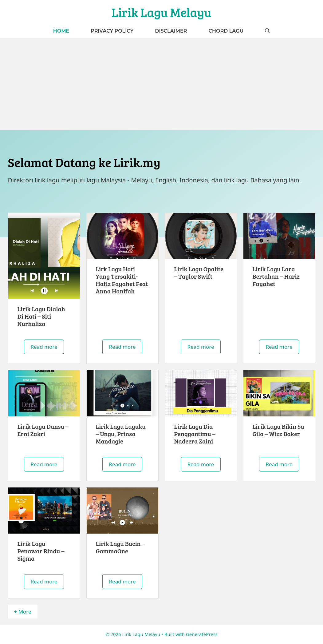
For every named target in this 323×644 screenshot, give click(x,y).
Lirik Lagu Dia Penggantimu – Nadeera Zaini (195, 434)
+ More (23, 612)
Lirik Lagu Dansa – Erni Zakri (43, 430)
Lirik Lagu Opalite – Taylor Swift (199, 272)
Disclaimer (171, 31)
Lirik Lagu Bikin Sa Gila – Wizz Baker (278, 430)
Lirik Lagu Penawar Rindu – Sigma (41, 551)
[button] (267, 31)
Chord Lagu (226, 31)
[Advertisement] (161, 84)
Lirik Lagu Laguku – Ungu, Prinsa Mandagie (121, 434)
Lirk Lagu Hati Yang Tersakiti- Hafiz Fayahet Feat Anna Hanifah (122, 280)
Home (61, 31)
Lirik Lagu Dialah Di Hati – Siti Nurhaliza (41, 316)
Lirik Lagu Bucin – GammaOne (120, 547)
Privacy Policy (112, 31)
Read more (44, 347)
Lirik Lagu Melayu (161, 12)
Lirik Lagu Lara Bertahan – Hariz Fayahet (276, 276)
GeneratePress (202, 634)
